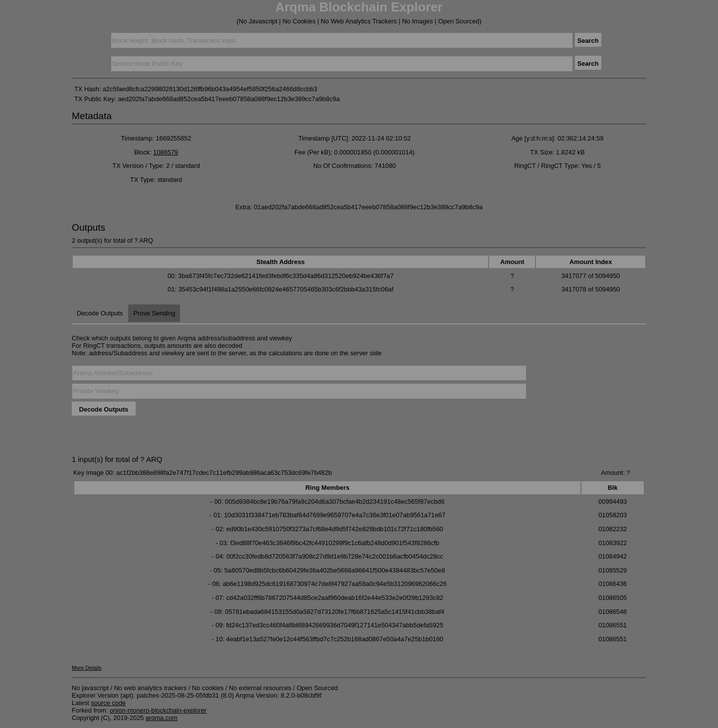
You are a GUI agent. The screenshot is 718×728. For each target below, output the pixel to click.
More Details (87, 668)
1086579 (166, 152)
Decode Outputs (100, 313)
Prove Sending (154, 313)
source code (108, 703)
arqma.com (162, 718)
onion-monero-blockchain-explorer (158, 710)
